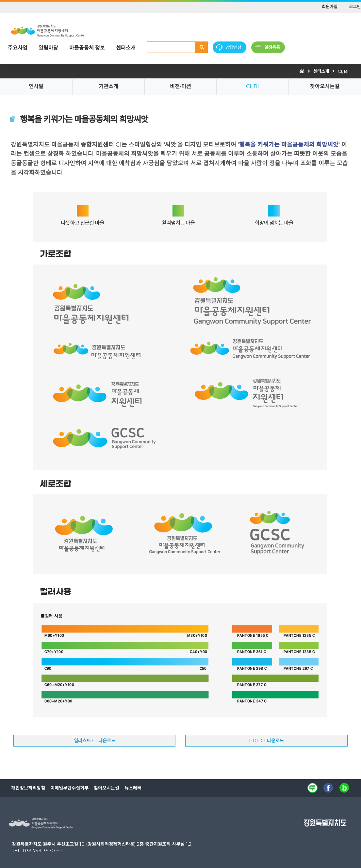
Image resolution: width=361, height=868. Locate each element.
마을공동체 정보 (87, 48)
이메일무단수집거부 (69, 788)
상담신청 (234, 47)
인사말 (36, 86)
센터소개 (126, 48)
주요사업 (18, 48)
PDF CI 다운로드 (266, 741)
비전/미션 (180, 86)
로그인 (355, 7)
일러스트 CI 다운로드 (95, 741)
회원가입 (330, 7)
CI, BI (343, 71)
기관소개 (108, 86)
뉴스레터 (133, 788)
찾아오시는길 (325, 86)
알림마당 (48, 48)
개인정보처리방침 (28, 788)
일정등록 (272, 47)
